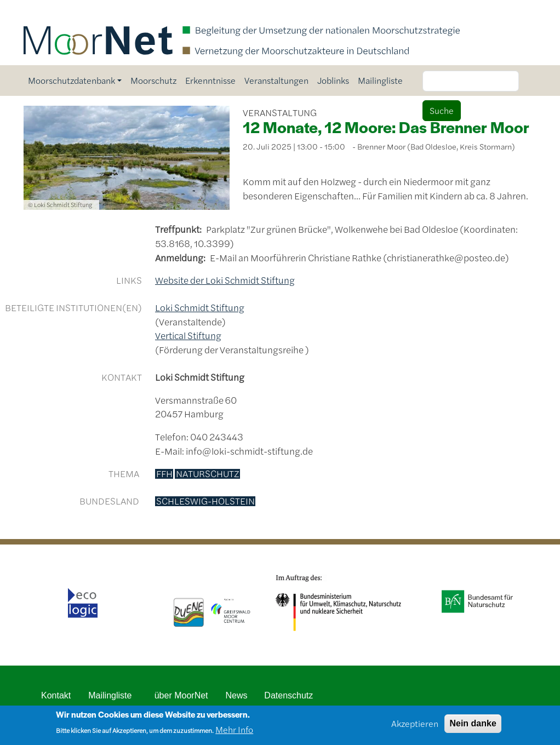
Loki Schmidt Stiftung (200, 307)
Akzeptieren (415, 727)
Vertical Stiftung (188, 335)
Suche (442, 110)
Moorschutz (153, 80)
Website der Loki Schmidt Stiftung (225, 280)
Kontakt (56, 695)
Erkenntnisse (210, 80)
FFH (164, 474)
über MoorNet (181, 695)
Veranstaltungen (276, 80)
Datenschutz (288, 695)
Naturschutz (208, 474)
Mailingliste (380, 80)
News (237, 695)
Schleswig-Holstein (205, 501)
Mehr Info (234, 733)
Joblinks (333, 80)
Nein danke (473, 727)
